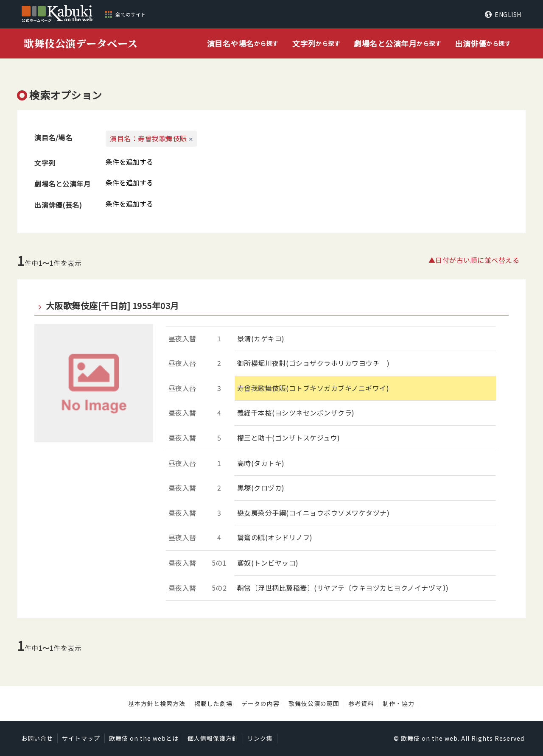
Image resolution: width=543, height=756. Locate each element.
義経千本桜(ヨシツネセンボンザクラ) (296, 413)
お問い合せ (37, 738)
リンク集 (260, 738)
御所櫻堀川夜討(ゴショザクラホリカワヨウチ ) (313, 363)
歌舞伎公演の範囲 (314, 703)
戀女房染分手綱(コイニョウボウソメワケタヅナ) (313, 513)
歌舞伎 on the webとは (144, 738)
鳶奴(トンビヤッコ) (268, 563)
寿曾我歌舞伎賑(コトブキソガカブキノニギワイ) (313, 388)
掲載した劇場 (213, 703)
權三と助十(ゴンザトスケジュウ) (289, 438)
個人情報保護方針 (213, 738)
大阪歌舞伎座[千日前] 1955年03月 (112, 306)
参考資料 (361, 703)
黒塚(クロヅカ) (261, 488)
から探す (243, 43)
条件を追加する (129, 162)
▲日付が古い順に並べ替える (474, 260)
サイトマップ (81, 738)
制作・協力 (399, 703)
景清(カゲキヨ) (261, 338)
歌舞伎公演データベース (81, 43)
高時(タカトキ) (261, 463)
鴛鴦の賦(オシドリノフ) (275, 537)
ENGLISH (508, 14)
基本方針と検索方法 (157, 703)
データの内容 (260, 703)
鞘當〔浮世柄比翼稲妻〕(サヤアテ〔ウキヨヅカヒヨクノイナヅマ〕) (343, 588)
